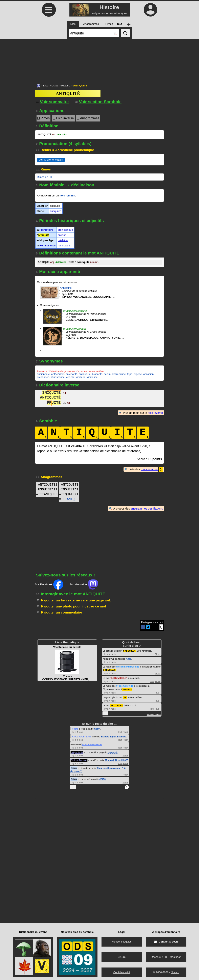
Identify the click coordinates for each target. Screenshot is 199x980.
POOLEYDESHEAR (81, 735)
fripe (130, 374)
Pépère (74, 728)
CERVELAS (109, 669)
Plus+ (158, 654)
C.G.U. (122, 956)
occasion (148, 374)
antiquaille (85, 374)
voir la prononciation (51, 160)
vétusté (70, 377)
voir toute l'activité (154, 713)
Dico (46, 86)
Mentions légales (122, 940)
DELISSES (117, 704)
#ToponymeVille (125, 685)
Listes (55, 86)
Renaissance (47, 246)
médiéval (63, 240)
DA (125, 696)
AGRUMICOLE (119, 677)
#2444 (97, 728)
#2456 (102, 778)
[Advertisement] (99, 59)
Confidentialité (122, 971)
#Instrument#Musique (128, 666)
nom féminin (67, 196)
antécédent (58, 374)
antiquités (56, 211)
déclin (107, 374)
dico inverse (155, 413)
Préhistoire (46, 230)
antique (62, 235)
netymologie (77, 751)
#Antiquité (66, 288)
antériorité (71, 374)
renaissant (64, 246)
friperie (138, 374)
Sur (49, 584)
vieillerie (81, 377)
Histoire (66, 86)
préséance (43, 377)
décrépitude (119, 374)
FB (165, 956)
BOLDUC (127, 689)
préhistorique (65, 230)
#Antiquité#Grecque (75, 329)
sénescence (58, 377)
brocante (97, 374)
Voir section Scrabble (98, 102)
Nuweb (175, 971)
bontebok (113, 751)
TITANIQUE (70, 499)
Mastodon (175, 956)
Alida (129, 658)
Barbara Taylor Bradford (113, 735)
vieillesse (92, 377)
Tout (152, 681)
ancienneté (43, 374)
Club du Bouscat (79, 759)
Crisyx (74, 767)
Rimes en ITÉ (45, 177)
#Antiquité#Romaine (75, 311)
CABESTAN (129, 650)
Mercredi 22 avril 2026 (117, 759)
